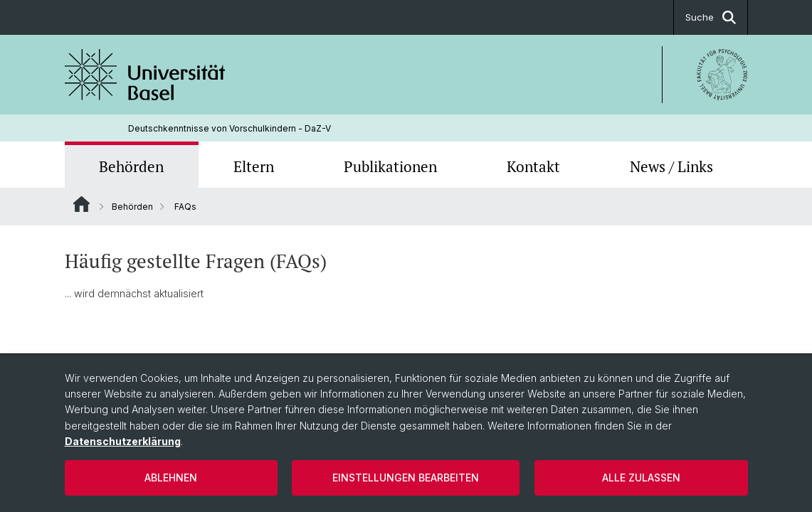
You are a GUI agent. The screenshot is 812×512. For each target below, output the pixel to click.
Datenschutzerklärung (123, 441)
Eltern (254, 166)
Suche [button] (711, 17)
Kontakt (533, 166)
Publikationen (390, 166)
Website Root (81, 204)
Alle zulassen (641, 478)
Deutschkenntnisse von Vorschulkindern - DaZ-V (230, 128)
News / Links (671, 166)
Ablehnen (171, 478)
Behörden (131, 166)
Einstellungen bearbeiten (406, 478)
